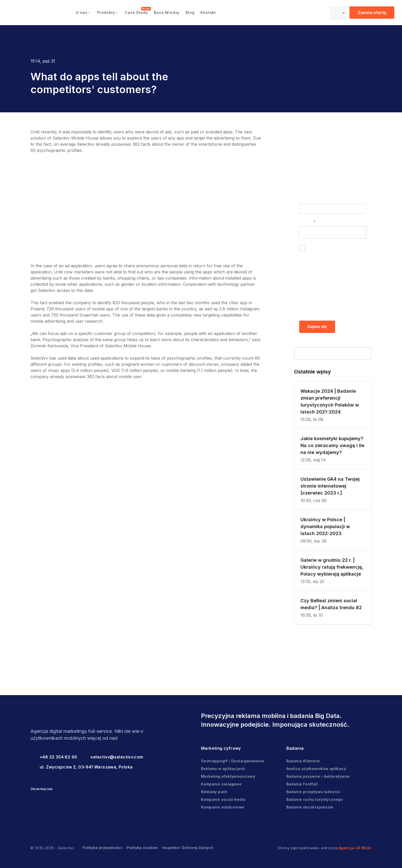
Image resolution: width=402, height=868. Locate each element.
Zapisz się (317, 327)
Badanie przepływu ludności (313, 792)
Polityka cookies (142, 848)
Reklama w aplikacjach (223, 769)
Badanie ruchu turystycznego (315, 799)
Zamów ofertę (372, 13)
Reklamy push (214, 792)
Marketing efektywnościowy (228, 776)
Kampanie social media (223, 799)
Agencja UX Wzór (355, 848)
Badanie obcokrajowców (310, 807)
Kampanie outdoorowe (223, 807)
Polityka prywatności (103, 848)
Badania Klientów (303, 761)
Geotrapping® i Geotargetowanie (233, 761)
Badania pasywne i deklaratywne (318, 776)
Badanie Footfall (302, 784)
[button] (83, 13)
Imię (303, 200)
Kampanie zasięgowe (221, 784)
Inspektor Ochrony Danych (188, 848)
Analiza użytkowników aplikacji (316, 769)
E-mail (305, 222)
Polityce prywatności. (327, 308)
